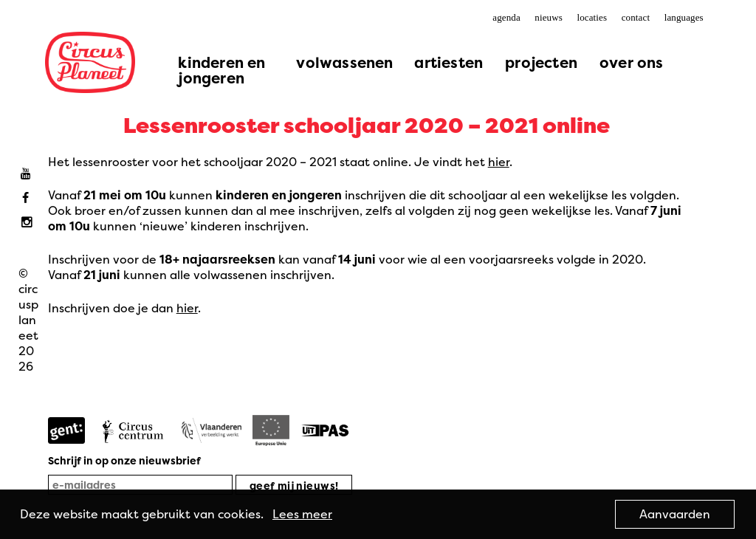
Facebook (29, 198)
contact (636, 17)
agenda (506, 17)
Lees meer (302, 514)
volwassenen (344, 62)
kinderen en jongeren (221, 70)
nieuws (549, 17)
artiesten (449, 62)
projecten (541, 62)
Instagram (29, 223)
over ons (632, 62)
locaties (592, 17)
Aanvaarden (675, 514)
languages (684, 17)
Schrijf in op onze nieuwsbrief (124, 460)
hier (499, 162)
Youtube (29, 174)
